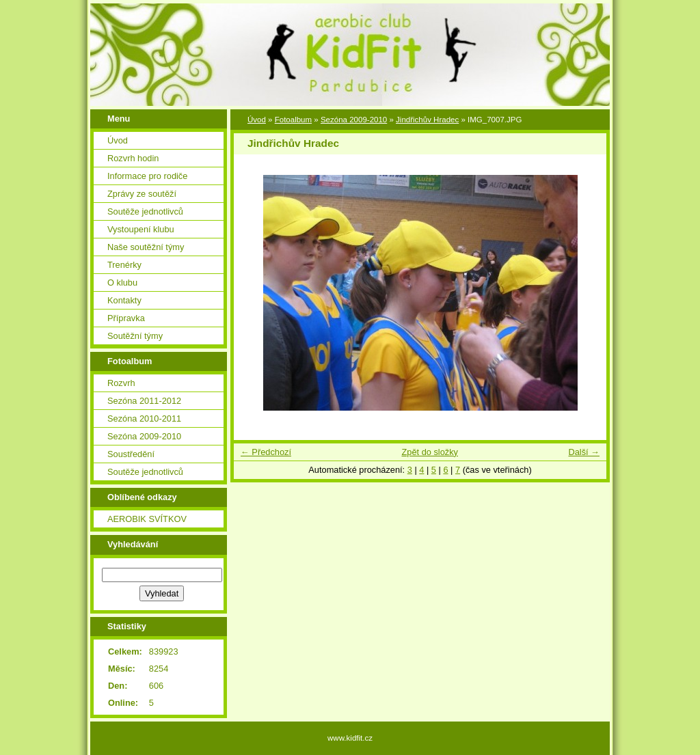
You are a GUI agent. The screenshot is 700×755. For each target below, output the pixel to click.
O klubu (122, 283)
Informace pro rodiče (147, 176)
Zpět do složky (430, 452)
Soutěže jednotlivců (145, 211)
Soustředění (131, 454)
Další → (584, 452)
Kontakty (124, 300)
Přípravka (126, 318)
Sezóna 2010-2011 (144, 418)
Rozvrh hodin (133, 158)
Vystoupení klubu (141, 229)
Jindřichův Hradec (427, 120)
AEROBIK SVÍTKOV (147, 519)
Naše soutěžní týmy (146, 247)
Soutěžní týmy (135, 336)
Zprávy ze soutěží (142, 194)
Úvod (118, 140)
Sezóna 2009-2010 (144, 436)
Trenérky (124, 265)
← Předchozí (266, 452)
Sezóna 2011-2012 (144, 401)
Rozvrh (121, 383)
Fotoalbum (293, 120)
